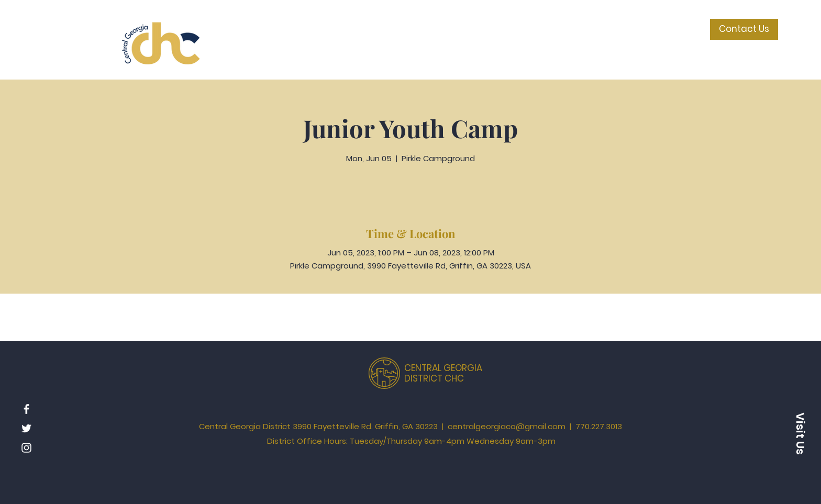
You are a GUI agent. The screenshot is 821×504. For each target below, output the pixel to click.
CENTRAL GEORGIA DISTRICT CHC (443, 373)
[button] (800, 433)
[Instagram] (26, 448)
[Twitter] (26, 428)
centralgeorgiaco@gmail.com (507, 426)
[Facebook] (26, 409)
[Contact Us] (744, 29)
